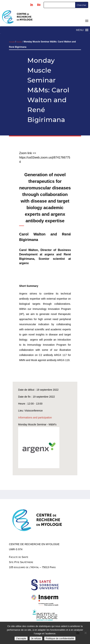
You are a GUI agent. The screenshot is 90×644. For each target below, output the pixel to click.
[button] (80, 30)
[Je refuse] (85, 633)
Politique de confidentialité (60, 638)
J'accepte (21, 638)
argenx (49, 254)
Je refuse (36, 638)
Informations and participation (35, 418)
